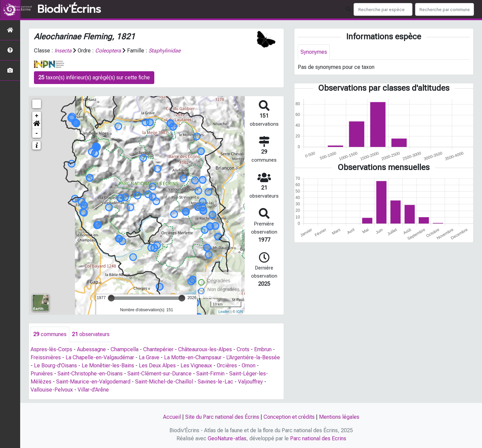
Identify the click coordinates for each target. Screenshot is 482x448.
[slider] (111, 298)
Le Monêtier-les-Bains (108, 365)
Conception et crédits (289, 417)
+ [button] (37, 116)
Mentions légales (339, 417)
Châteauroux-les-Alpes (205, 349)
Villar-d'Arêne (93, 390)
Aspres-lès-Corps (51, 349)
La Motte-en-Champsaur (193, 357)
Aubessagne (91, 349)
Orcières (227, 365)
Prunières (42, 374)
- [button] (37, 133)
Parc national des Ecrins (318, 438)
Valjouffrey (250, 382)
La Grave (149, 357)
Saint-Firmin (210, 374)
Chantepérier (158, 349)
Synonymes (314, 52)
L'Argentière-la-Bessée (253, 357)
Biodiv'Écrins (69, 9)
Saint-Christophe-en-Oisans (90, 374)
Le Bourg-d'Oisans (55, 365)
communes (50, 334)
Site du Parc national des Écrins (222, 417)
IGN (240, 312)
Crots (243, 349)
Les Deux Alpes (157, 365)
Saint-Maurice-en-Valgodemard (93, 382)
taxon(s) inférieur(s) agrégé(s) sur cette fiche (94, 77)
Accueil (172, 417)
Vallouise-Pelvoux (52, 390)
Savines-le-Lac (215, 382)
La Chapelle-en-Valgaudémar (100, 357)
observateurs (91, 334)
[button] (37, 125)
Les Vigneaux (196, 365)
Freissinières (46, 357)
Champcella (125, 349)
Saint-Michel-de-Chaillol (164, 382)
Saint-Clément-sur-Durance (159, 374)
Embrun (263, 349)
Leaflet (224, 312)
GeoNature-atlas (227, 438)
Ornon (249, 365)
